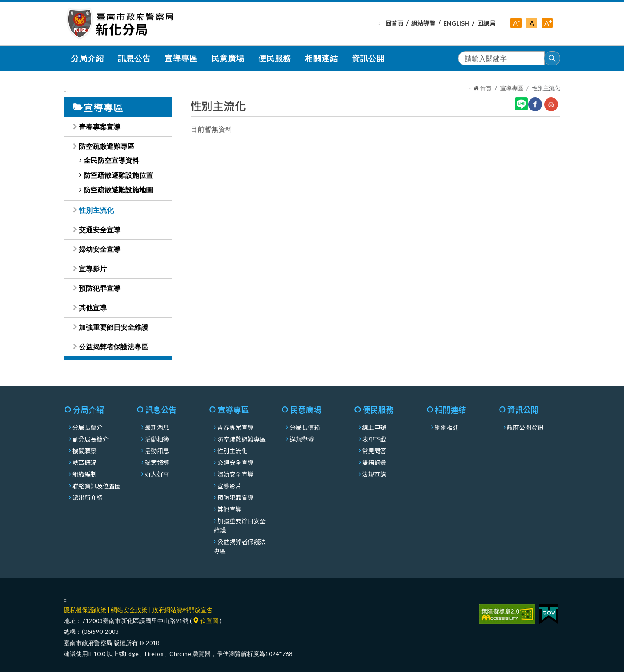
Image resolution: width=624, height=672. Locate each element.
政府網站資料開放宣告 (182, 610)
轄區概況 (84, 462)
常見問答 (374, 451)
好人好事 (157, 474)
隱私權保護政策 (85, 610)
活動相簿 (157, 439)
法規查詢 (374, 474)
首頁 (483, 88)
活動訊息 (157, 451)
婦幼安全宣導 (100, 249)
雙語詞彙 (374, 462)
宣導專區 (512, 88)
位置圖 (206, 621)
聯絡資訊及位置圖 (97, 486)
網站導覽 (423, 23)
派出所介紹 (88, 497)
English (456, 23)
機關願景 (84, 451)
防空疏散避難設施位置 (118, 175)
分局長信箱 (305, 427)
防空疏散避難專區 (107, 146)
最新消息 (157, 427)
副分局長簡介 (91, 439)
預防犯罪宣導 (100, 288)
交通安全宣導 (100, 229)
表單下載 (374, 439)
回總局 (486, 23)
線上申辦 (374, 427)
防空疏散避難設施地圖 (118, 190)
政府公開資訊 (525, 427)
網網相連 (447, 427)
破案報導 (157, 462)
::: (378, 23)
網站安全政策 (129, 610)
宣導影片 (93, 268)
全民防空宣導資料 (111, 160)
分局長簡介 (88, 427)
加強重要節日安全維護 (114, 327)
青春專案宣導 (100, 127)
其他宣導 (93, 307)
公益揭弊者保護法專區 (114, 346)
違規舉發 (302, 439)
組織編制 (84, 474)
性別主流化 (96, 210)
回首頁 (394, 23)
